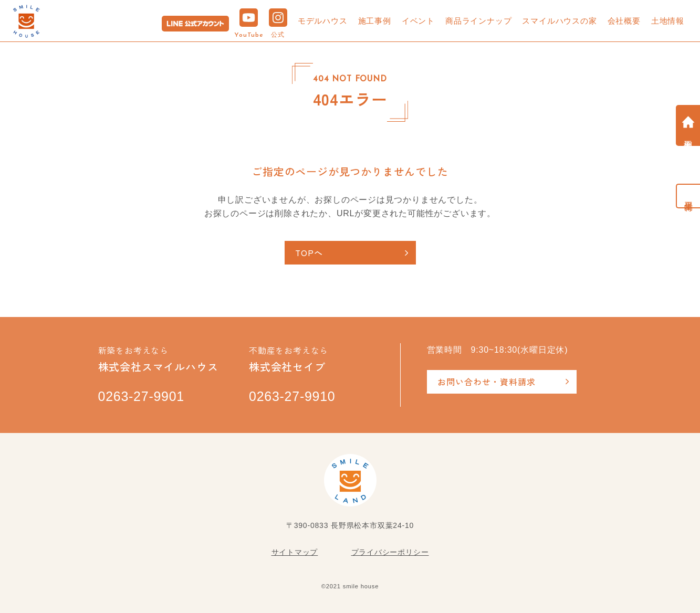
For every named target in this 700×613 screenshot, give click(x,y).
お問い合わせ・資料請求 (487, 382)
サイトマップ (295, 552)
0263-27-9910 (292, 397)
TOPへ (309, 252)
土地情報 (668, 21)
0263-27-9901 (142, 397)
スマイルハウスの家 (559, 21)
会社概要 (624, 21)
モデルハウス (323, 21)
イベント (418, 21)
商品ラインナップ (478, 21)
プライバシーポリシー (390, 552)
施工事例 (375, 21)
